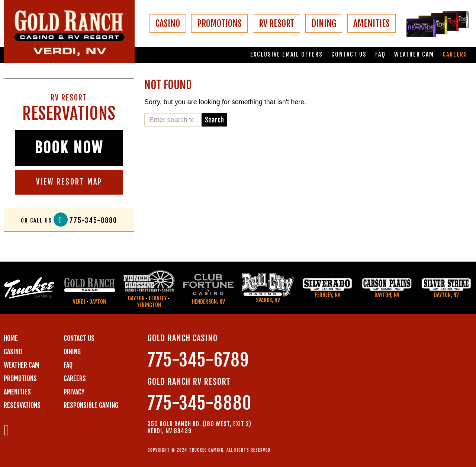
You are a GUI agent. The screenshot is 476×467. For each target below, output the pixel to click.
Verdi (79, 302)
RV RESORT (276, 23)
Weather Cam (414, 55)
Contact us (349, 55)
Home (11, 338)
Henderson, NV (208, 302)
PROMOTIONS (219, 23)
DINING (324, 23)
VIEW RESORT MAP (69, 182)
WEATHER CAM (22, 365)
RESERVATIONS (22, 405)
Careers (455, 55)
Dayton (98, 302)
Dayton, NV (387, 295)
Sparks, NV (268, 300)
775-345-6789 (198, 360)
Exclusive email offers (287, 55)
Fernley (158, 298)
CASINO (168, 23)
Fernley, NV (327, 295)
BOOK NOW (69, 148)
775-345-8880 (93, 220)
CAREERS (75, 378)
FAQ (380, 55)
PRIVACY (74, 392)
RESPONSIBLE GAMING (91, 405)
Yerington (149, 305)
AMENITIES (372, 23)
